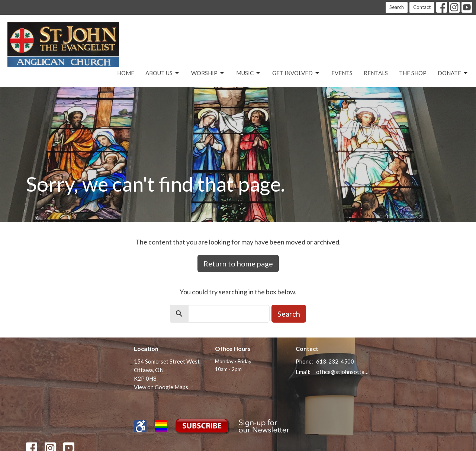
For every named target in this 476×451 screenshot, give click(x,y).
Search (397, 7)
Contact (422, 7)
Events (342, 73)
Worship (208, 73)
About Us (163, 73)
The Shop (413, 73)
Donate (453, 73)
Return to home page (238, 263)
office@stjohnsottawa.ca (343, 372)
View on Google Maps (161, 387)
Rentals (376, 73)
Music (249, 73)
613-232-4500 (335, 361)
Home (126, 73)
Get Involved (296, 73)
